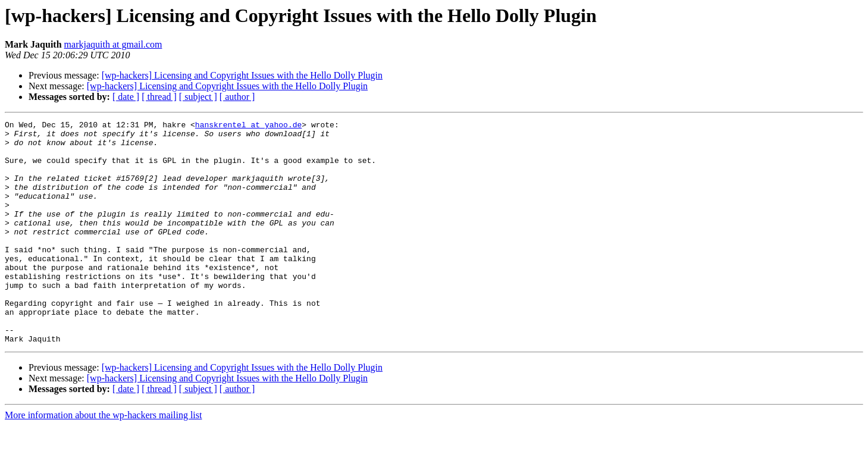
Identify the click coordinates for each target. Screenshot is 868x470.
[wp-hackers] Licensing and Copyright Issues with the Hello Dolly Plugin (242, 75)
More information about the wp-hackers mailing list (103, 460)
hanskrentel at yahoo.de (248, 126)
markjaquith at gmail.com (113, 44)
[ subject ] (198, 97)
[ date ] (126, 97)
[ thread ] (159, 97)
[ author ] (237, 97)
